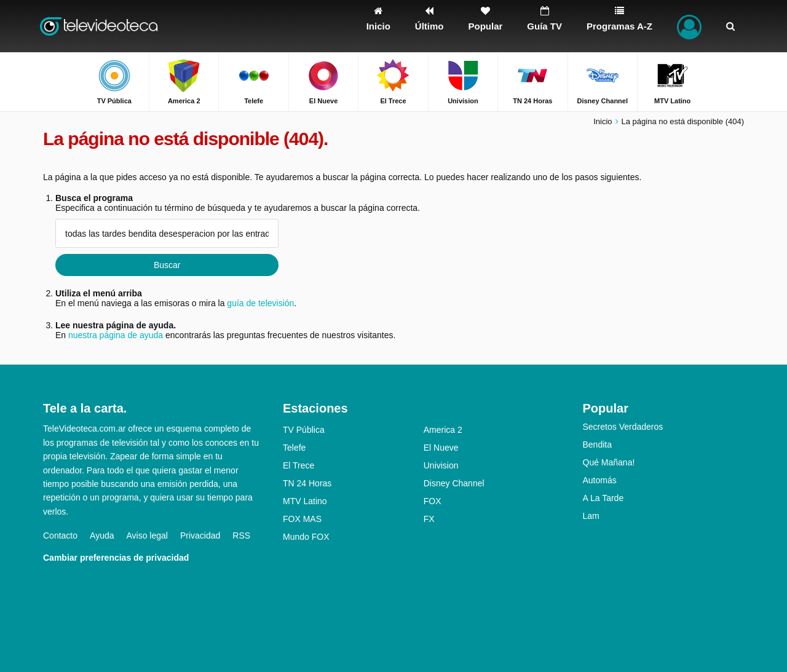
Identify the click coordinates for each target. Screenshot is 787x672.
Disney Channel (454, 483)
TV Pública (304, 430)
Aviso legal (147, 536)
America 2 (443, 430)
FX (429, 519)
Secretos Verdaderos (623, 427)
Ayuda (102, 536)
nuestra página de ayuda (116, 335)
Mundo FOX (306, 537)
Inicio (603, 121)
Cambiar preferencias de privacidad (116, 558)
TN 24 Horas (307, 483)
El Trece (299, 465)
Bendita (597, 445)
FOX (433, 501)
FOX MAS (302, 519)
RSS (241, 536)
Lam (591, 516)
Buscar (167, 265)
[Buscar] (730, 26)
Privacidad (200, 536)
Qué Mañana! (609, 462)
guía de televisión (260, 303)
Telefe (294, 448)
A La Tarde (603, 498)
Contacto (60, 536)
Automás (600, 480)
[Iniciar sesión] (689, 26)
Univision (441, 465)
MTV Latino (305, 501)
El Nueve (441, 448)
